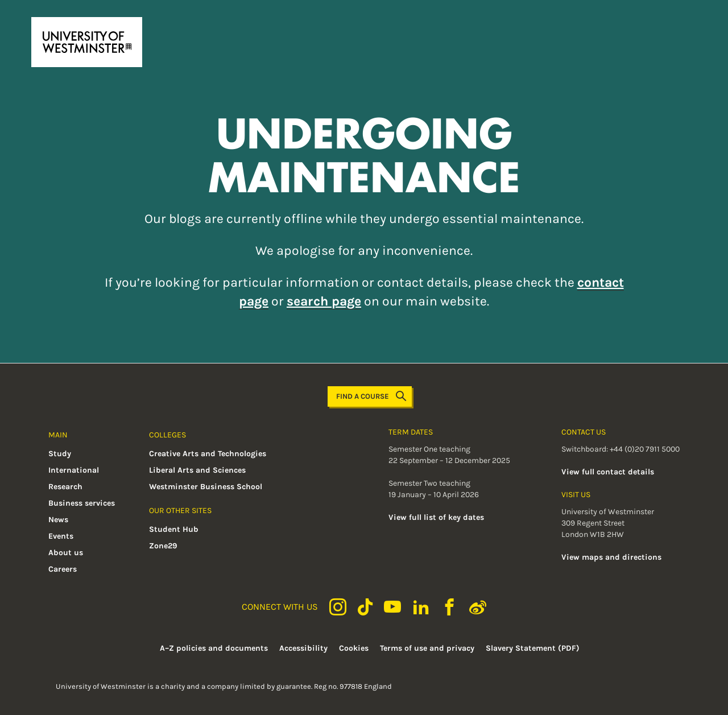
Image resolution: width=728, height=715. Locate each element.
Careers (63, 569)
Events (61, 536)
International (74, 470)
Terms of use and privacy (427, 648)
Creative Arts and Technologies (208, 454)
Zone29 (163, 546)
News (58, 520)
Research (65, 487)
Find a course (371, 396)
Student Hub (174, 529)
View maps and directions (611, 557)
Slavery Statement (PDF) (533, 648)
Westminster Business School (206, 487)
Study (60, 454)
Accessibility (303, 648)
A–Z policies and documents (214, 648)
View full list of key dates (436, 517)
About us (66, 553)
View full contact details (608, 472)
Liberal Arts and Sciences (197, 470)
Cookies (354, 648)
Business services (82, 503)
